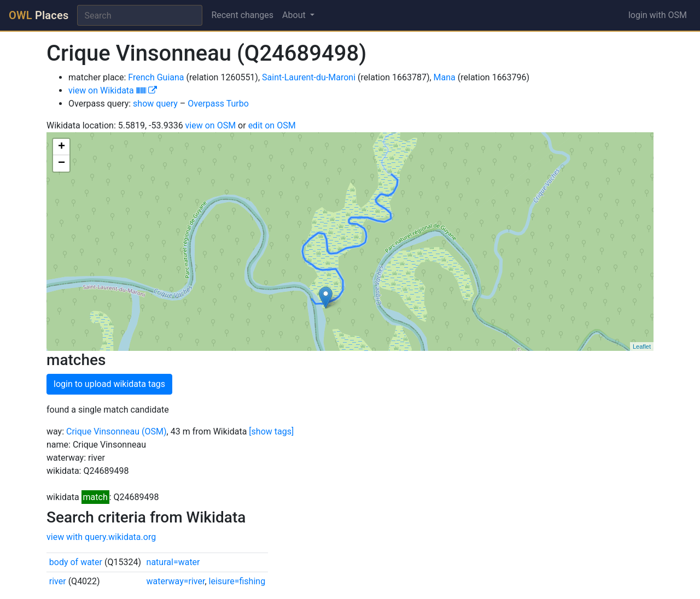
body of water (76, 562)
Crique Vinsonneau (103, 431)
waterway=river (176, 581)
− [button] (62, 163)
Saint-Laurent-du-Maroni (309, 77)
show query (155, 104)
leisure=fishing (237, 581)
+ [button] (62, 147)
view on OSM (211, 125)
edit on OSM (272, 125)
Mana (445, 77)
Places (39, 15)
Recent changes (242, 15)
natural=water (173, 562)
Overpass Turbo (218, 104)
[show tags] (271, 431)
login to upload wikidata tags (109, 384)
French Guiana (156, 77)
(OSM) (154, 431)
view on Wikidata (113, 90)
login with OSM (658, 15)
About (295, 15)
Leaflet (642, 347)
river (58, 581)
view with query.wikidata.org (101, 537)
